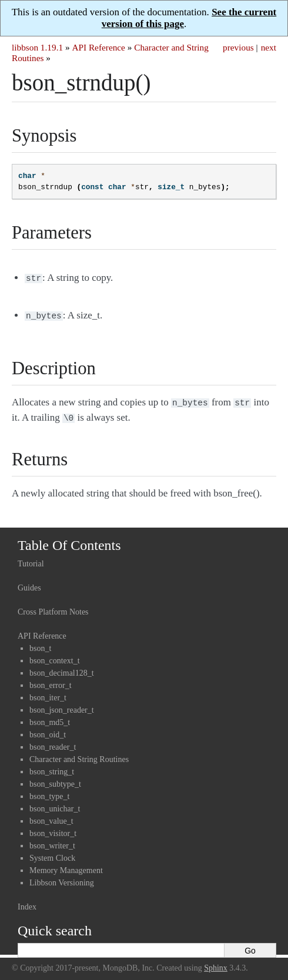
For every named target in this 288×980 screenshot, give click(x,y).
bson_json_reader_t (62, 705)
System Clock (52, 853)
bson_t (40, 644)
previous (238, 47)
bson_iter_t (48, 693)
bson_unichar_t (55, 804)
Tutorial (31, 559)
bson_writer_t (52, 841)
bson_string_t (52, 767)
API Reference (98, 47)
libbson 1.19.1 (37, 47)
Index (27, 902)
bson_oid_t (48, 730)
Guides (29, 583)
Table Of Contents (69, 541)
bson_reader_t (53, 742)
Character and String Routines (79, 755)
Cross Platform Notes (53, 607)
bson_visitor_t (53, 829)
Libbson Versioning (62, 878)
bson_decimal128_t (62, 668)
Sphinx (216, 963)
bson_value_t (51, 816)
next (269, 47)
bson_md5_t (50, 718)
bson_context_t (55, 656)
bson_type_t (49, 792)
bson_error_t (51, 681)
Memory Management (66, 866)
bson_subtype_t (55, 779)
